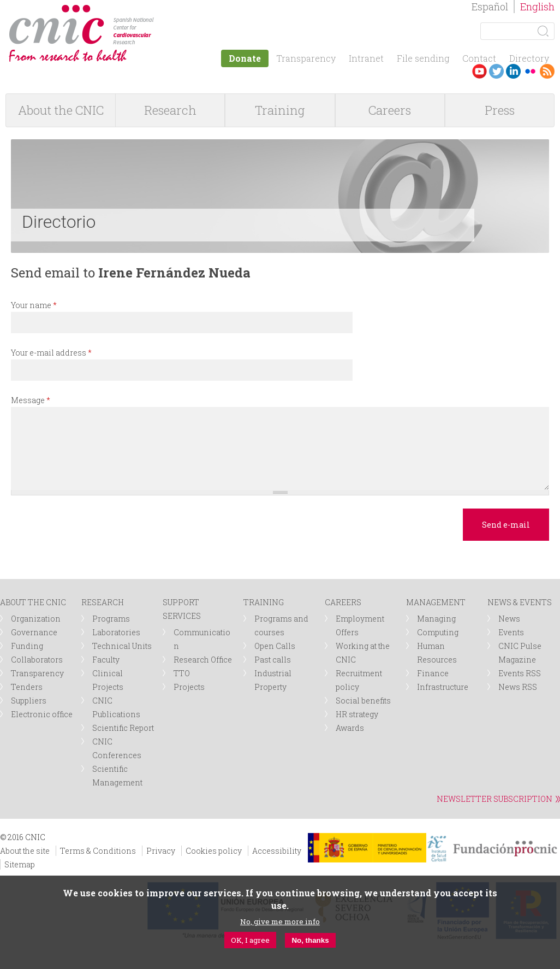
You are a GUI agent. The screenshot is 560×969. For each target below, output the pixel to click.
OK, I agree (250, 940)
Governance (34, 632)
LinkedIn (513, 71)
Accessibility (277, 851)
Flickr (530, 71)
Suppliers (29, 701)
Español (490, 7)
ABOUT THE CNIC (33, 602)
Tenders (27, 687)
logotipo (162, 10)
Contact (479, 58)
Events (511, 632)
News (509, 619)
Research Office (203, 660)
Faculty (106, 660)
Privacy (161, 851)
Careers (390, 110)
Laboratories (116, 632)
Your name (34, 305)
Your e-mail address (51, 353)
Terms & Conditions (98, 851)
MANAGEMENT (436, 602)
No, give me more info (280, 921)
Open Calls (275, 646)
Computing (438, 632)
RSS (547, 71)
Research (170, 110)
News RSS (518, 687)
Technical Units (122, 646)
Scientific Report (123, 728)
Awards (350, 728)
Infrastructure (443, 687)
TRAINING (264, 602)
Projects (189, 687)
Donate (245, 58)
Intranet (366, 58)
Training (280, 110)
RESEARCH (103, 602)
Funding (27, 646)
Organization (36, 619)
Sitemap (20, 864)
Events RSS (520, 673)
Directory (529, 58)
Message (31, 400)
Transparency (306, 58)
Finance (433, 673)
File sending (423, 58)
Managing (436, 619)
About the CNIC (61, 110)
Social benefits (363, 701)
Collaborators (37, 660)
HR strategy (357, 714)
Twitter (496, 71)
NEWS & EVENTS (520, 602)
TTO (182, 673)
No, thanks (310, 940)
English (537, 7)
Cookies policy (214, 851)
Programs (111, 619)
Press (500, 110)
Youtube (479, 71)
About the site (25, 851)
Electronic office (42, 714)
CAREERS (343, 602)
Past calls (273, 660)
